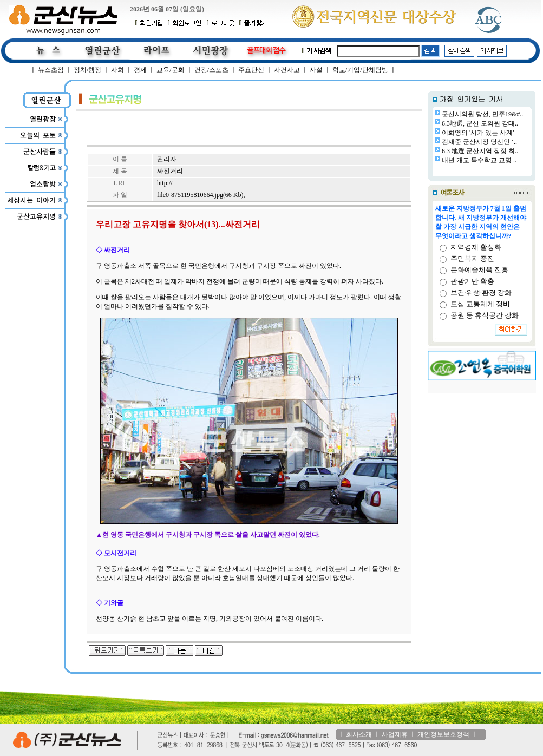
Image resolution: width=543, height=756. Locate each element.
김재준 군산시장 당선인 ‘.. (479, 142)
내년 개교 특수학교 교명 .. (479, 160)
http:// (165, 183)
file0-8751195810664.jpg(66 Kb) (200, 195)
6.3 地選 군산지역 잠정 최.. (480, 151)
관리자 (167, 159)
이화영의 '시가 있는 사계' (478, 133)
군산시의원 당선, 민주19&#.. (482, 114)
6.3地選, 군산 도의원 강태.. (480, 123)
